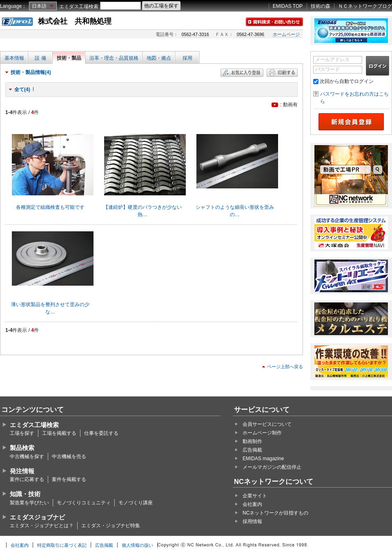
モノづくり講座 (136, 503)
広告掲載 (252, 450)
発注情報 (22, 471)
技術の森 (321, 6)
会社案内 (252, 504)
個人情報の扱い (137, 545)
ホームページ (286, 34)
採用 (187, 58)
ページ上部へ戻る (285, 367)
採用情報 (252, 521)
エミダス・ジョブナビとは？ (42, 526)
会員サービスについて (267, 424)
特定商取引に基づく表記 (62, 545)
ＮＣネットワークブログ (365, 6)
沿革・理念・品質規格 (114, 58)
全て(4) (22, 90)
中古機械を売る (69, 457)
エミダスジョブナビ (37, 517)
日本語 (39, 6)
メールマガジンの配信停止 (272, 467)
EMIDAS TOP (288, 6)
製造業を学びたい (29, 503)
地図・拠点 (159, 58)
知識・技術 (25, 494)
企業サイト (255, 496)
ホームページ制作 (262, 433)
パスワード (327, 69)
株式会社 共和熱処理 (75, 21)
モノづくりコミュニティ (84, 503)
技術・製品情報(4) (31, 72)
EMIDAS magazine (263, 459)
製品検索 (22, 448)
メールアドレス (332, 60)
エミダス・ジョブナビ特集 (111, 526)
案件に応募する (27, 479)
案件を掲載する (69, 479)
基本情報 (14, 58)
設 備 (40, 58)
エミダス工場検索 (79, 7)
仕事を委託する (101, 433)
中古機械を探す (27, 457)
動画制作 (252, 441)
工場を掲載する (59, 433)
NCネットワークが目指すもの (275, 513)
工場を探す (22, 433)
